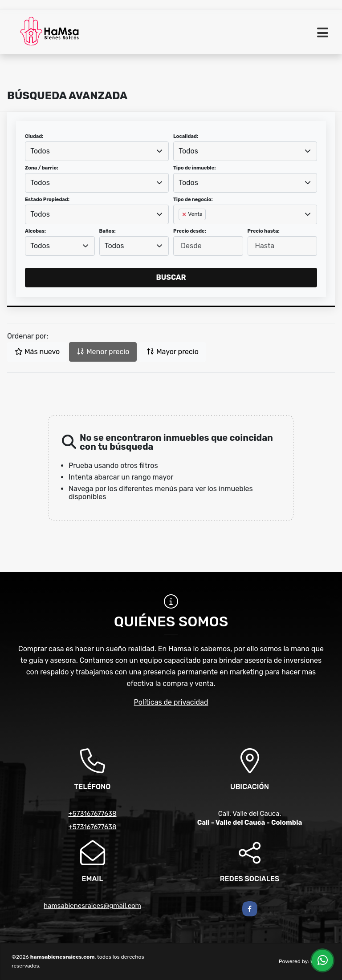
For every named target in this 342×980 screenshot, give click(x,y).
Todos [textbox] (40, 151)
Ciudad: (34, 136)
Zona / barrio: (41, 168)
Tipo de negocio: (193, 200)
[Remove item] (185, 214)
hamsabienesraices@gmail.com (92, 906)
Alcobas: (35, 231)
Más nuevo (37, 352)
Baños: (108, 231)
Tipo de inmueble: (194, 168)
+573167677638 (92, 814)
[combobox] (97, 151)
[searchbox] (181, 229)
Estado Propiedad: (47, 200)
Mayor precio (173, 352)
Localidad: (186, 136)
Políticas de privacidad (171, 702)
